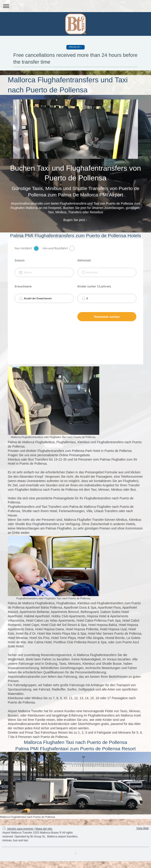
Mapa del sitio (44, 829)
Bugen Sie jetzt (74, 220)
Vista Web (143, 828)
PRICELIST (74, 47)
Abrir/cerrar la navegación (75, 6)
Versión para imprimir (18, 829)
